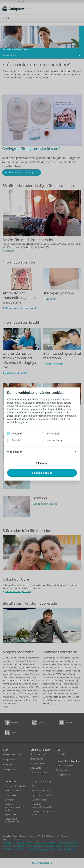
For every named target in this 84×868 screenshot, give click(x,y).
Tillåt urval (42, 463)
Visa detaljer (14, 452)
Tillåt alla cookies (42, 473)
